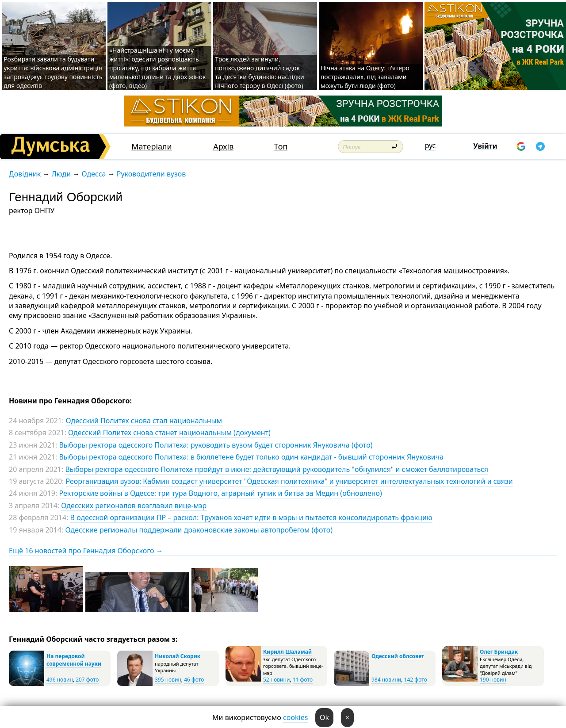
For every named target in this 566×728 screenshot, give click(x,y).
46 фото (194, 680)
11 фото (303, 680)
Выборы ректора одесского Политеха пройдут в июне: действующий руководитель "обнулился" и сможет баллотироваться (277, 469)
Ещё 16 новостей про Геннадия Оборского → (86, 551)
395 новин (168, 680)
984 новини (386, 680)
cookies (295, 717)
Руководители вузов (151, 174)
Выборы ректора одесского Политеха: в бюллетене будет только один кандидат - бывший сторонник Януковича (251, 457)
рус (430, 146)
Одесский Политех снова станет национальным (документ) (169, 433)
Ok (324, 717)
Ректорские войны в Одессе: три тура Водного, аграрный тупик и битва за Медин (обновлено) (220, 493)
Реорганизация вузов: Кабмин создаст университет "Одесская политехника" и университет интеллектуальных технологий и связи (289, 481)
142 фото (416, 680)
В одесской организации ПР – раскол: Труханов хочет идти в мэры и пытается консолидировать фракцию (251, 517)
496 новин (60, 680)
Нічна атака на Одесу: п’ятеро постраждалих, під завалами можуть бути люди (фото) (365, 77)
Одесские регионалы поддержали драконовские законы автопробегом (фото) (199, 530)
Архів (223, 147)
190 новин (493, 680)
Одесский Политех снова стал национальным (143, 421)
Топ (281, 147)
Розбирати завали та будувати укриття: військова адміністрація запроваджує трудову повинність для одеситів (53, 72)
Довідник (25, 174)
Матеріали (152, 147)
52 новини (276, 680)
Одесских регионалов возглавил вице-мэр (134, 506)
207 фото (87, 680)
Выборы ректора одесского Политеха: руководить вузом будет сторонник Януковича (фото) (216, 445)
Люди (61, 174)
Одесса (94, 174)
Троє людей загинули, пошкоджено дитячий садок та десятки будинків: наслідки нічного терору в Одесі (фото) (260, 72)
